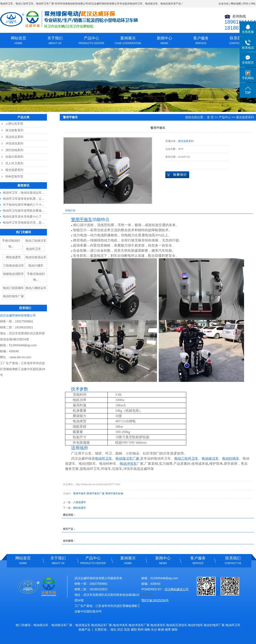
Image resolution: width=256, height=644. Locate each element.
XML (253, 4)
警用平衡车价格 (114, 494)
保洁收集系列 (14, 130)
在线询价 (177, 175)
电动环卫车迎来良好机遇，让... (23, 199)
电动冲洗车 (120, 625)
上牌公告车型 (14, 124)
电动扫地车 (195, 625)
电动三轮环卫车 (25, 4)
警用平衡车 (80, 494)
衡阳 (175, 630)
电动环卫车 (7, 4)
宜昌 (127, 630)
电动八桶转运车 (36, 288)
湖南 (147, 630)
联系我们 (237, 41)
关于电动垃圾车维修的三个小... (23, 205)
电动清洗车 (158, 625)
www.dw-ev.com (20, 357)
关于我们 (55, 41)
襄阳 (134, 630)
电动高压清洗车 (177, 625)
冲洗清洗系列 (14, 144)
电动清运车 (83, 625)
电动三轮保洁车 (36, 241)
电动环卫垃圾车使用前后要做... (23, 211)
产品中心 (91, 41)
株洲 (161, 630)
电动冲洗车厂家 (139, 625)
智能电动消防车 (13, 274)
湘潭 (168, 630)
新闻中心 (164, 41)
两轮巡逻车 (13, 257)
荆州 (141, 630)
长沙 (154, 630)
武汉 (120, 630)
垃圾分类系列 (14, 157)
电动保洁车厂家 (62, 625)
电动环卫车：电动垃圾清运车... (23, 193)
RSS (246, 4)
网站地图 (236, 4)
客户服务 (201, 41)
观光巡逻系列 (14, 170)
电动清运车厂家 (102, 625)
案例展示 (128, 41)
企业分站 (224, 4)
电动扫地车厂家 (13, 296)
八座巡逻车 (80, 502)
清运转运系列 (14, 137)
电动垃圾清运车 (36, 257)
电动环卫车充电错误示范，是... (23, 222)
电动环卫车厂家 (45, 4)
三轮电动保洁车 (13, 266)
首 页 (210, 117)
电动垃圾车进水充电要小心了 (22, 217)
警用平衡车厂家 (96, 494)
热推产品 (84, 630)
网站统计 (147, 595)
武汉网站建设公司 (177, 589)
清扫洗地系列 (14, 150)
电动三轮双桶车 (13, 288)
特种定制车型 (14, 177)
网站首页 (18, 41)
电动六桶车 (36, 266)
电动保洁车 (41, 625)
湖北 (113, 630)
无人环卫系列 (14, 163)
